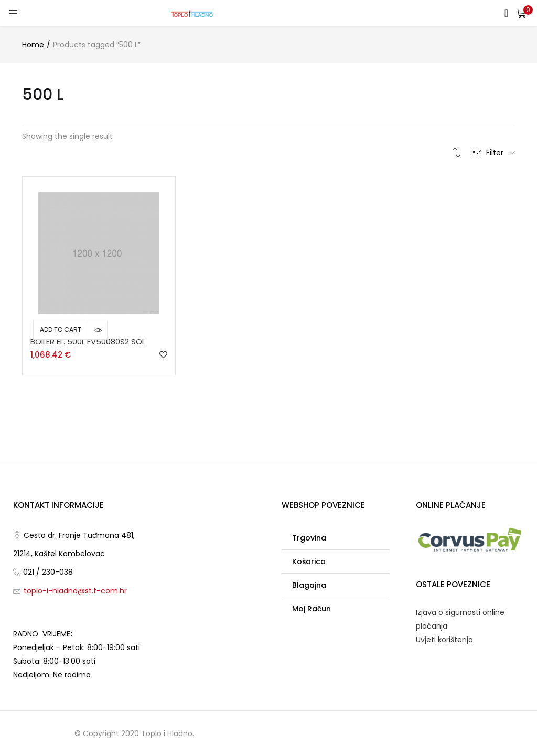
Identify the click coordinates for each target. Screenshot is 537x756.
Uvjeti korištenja (444, 640)
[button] (521, 13)
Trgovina (309, 538)
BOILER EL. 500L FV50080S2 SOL (88, 342)
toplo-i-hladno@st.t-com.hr (75, 591)
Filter (494, 153)
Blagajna (309, 585)
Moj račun (312, 609)
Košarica (309, 561)
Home (33, 45)
